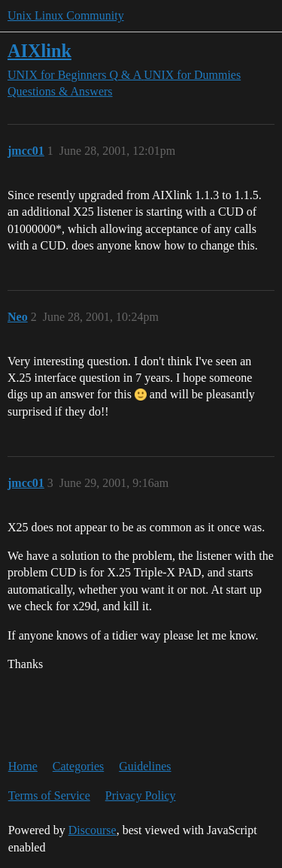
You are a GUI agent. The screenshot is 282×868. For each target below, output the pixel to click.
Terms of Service (49, 795)
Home (23, 766)
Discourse (92, 830)
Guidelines (145, 766)
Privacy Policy (141, 795)
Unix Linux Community (66, 15)
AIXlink (39, 51)
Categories (78, 766)
